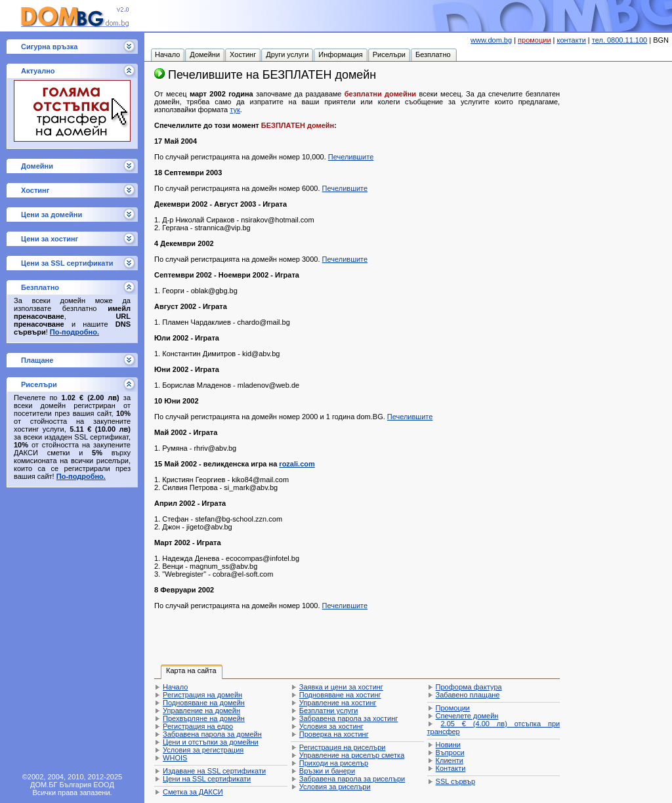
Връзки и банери (327, 771)
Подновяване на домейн (204, 703)
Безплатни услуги (329, 710)
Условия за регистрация (203, 750)
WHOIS (175, 758)
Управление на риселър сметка (352, 755)
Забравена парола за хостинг (349, 718)
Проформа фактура (469, 687)
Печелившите (351, 157)
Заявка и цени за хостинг (341, 687)
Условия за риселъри (335, 787)
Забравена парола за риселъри (352, 779)
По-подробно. (74, 332)
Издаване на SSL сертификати (214, 771)
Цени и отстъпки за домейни (211, 742)
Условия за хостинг (331, 726)
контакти (572, 40)
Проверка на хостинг (334, 734)
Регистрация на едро (198, 726)
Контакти (451, 768)
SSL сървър (455, 781)
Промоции (453, 708)
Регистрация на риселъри (343, 747)
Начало (175, 687)
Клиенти (450, 760)
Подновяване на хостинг (340, 695)
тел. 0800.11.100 (619, 40)
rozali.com (297, 464)
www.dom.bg (491, 40)
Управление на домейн (201, 710)
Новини (448, 745)
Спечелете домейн (467, 716)
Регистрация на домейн (202, 695)
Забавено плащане (468, 695)
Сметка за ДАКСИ (193, 792)
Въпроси (450, 752)
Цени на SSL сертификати (207, 779)
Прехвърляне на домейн (204, 718)
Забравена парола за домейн (212, 734)
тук (235, 110)
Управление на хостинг (338, 703)
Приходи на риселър (334, 763)
